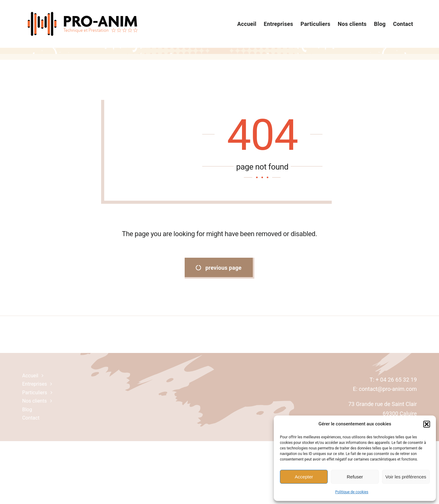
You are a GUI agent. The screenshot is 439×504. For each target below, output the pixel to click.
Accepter (304, 477)
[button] (427, 424)
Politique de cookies (352, 492)
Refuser (355, 477)
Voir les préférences (406, 477)
